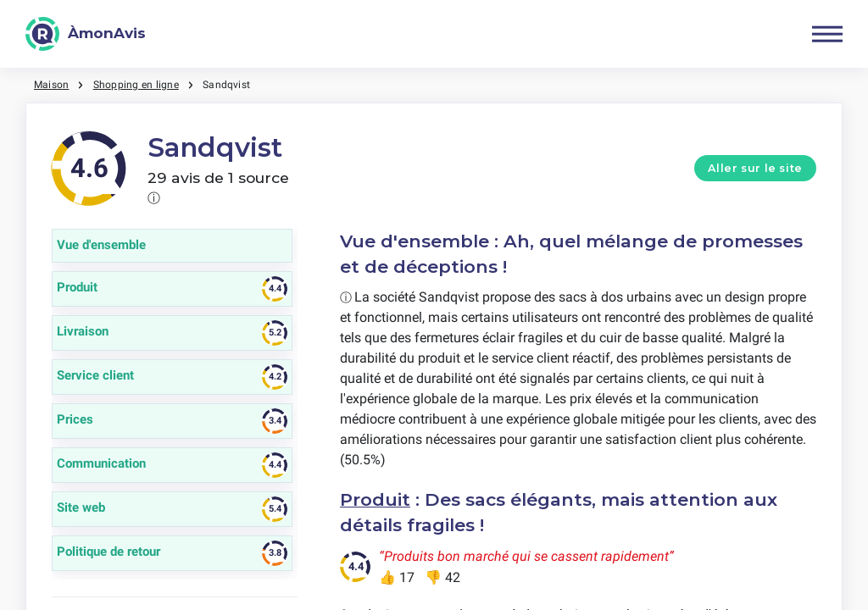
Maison (51, 85)
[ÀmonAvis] (86, 34)
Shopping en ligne (136, 85)
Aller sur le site (755, 168)
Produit (375, 499)
